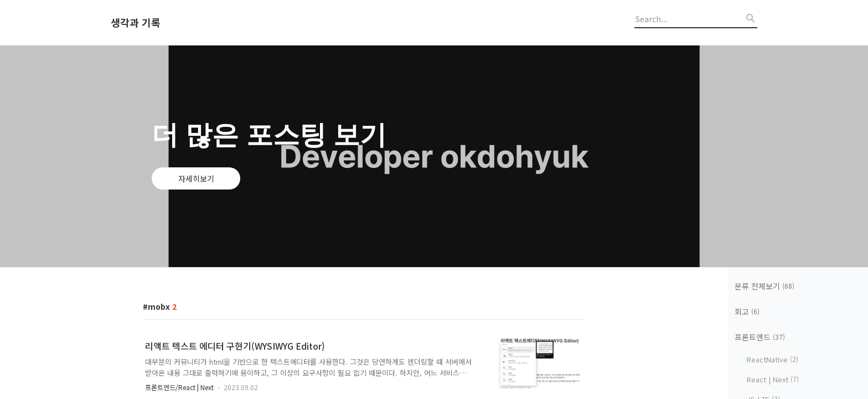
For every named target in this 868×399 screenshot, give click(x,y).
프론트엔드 (760, 337)
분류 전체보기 (764, 286)
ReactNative (773, 359)
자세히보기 (196, 178)
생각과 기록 (136, 23)
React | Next (773, 379)
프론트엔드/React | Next (179, 387)
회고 (747, 311)
